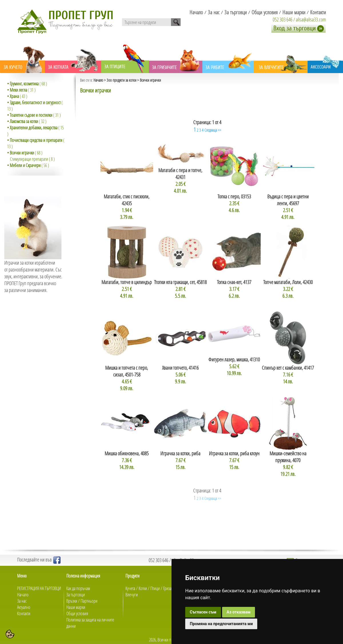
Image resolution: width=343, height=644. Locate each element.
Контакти (24, 613)
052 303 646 (283, 19)
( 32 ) (27, 121)
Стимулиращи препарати (29, 159)
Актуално (24, 607)
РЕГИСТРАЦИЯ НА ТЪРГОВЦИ (39, 588)
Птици (155, 588)
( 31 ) (21, 90)
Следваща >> (213, 130)
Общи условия (77, 613)
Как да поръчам (78, 588)
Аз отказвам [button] (239, 612)
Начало (98, 80)
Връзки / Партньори (82, 601)
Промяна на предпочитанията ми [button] (221, 624)
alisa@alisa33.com (311, 19)
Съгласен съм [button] (203, 612)
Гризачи (169, 588)
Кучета (130, 588)
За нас (22, 601)
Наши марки (76, 607)
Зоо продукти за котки (121, 80)
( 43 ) (17, 96)
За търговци (76, 595)
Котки (143, 588)
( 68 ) (27, 84)
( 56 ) (28, 165)
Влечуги (132, 595)
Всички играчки (150, 80)
